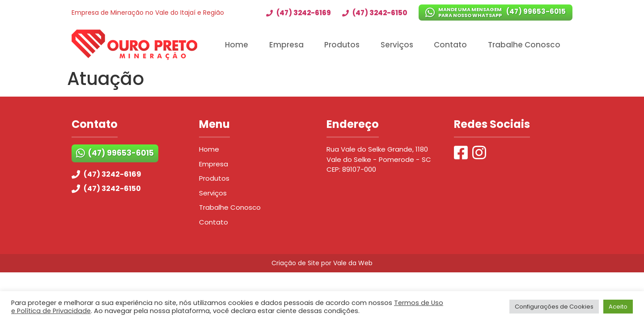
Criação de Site (295, 263)
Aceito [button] (618, 307)
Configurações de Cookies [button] (554, 307)
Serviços (397, 45)
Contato (450, 45)
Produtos (342, 45)
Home (237, 45)
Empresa (286, 45)
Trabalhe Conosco (524, 45)
